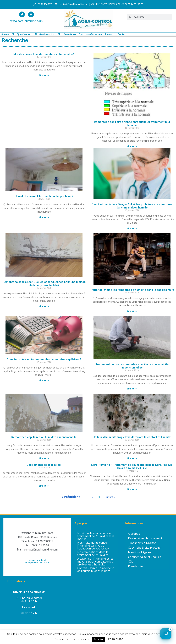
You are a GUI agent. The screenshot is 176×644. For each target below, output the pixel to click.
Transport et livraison (142, 543)
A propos (134, 534)
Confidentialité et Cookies (145, 557)
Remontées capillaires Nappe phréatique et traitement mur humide (132, 124)
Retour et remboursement (145, 538)
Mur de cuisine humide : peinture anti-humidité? (44, 54)
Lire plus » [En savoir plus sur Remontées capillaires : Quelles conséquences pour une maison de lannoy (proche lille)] (44, 306)
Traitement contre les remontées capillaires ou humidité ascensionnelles (132, 366)
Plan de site (135, 566)
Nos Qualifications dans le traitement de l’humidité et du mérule (96, 536)
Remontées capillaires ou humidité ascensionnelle (44, 437)
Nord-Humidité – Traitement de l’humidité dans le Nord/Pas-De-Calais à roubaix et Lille (132, 466)
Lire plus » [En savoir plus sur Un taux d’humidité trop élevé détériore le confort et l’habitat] (132, 458)
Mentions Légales (140, 552)
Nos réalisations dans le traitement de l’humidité (93, 554)
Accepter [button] (98, 639)
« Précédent (71, 497)
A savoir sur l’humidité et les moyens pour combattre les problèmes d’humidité (95, 562)
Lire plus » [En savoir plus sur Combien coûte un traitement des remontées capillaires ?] (44, 381)
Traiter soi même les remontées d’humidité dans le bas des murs (132, 290)
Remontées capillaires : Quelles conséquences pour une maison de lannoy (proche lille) (44, 284)
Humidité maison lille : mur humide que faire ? (44, 196)
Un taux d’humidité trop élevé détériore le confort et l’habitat (132, 437)
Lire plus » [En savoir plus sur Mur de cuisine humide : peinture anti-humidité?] (44, 75)
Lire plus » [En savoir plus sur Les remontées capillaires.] (44, 486)
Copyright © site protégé (144, 548)
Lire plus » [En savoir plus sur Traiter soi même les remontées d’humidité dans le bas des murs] (132, 311)
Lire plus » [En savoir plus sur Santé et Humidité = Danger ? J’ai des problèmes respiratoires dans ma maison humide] (132, 229)
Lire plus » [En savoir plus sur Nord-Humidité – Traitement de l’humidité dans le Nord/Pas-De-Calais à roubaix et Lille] (132, 489)
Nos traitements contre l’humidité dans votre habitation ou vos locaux (93, 546)
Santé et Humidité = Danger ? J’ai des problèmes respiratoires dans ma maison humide (132, 206)
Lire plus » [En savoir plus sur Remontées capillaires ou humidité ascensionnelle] (44, 458)
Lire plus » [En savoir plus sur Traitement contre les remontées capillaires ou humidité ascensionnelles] (132, 389)
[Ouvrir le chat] (166, 634)
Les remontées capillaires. (44, 465)
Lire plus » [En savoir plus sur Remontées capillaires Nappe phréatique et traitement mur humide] (132, 146)
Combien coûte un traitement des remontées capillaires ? (44, 359)
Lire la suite (114, 639)
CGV (131, 562)
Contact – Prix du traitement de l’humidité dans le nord (95, 570)
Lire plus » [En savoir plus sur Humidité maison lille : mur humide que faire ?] (44, 217)
